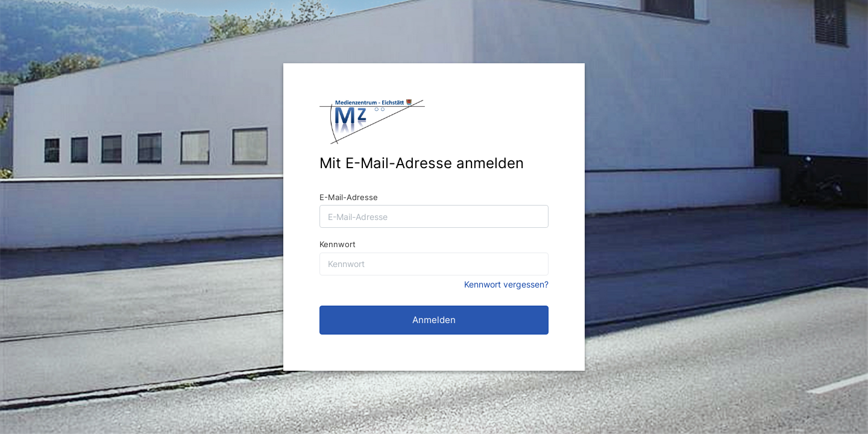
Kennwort (338, 244)
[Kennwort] (434, 264)
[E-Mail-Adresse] (434, 216)
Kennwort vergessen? (506, 284)
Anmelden (434, 320)
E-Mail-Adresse (349, 197)
